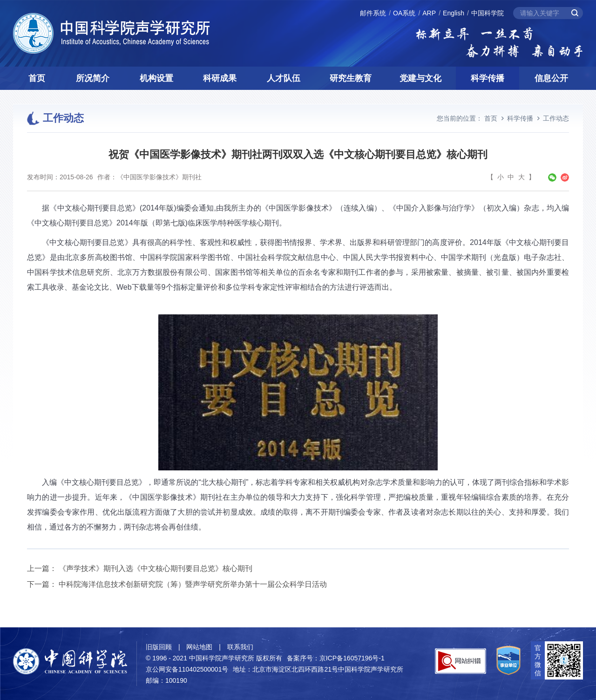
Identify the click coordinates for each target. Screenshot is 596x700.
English (454, 13)
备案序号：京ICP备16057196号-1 (336, 658)
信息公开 (551, 78)
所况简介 (93, 78)
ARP (429, 13)
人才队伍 (284, 78)
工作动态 (556, 118)
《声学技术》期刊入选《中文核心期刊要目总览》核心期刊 (156, 568)
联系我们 (240, 647)
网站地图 (199, 647)
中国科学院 (488, 13)
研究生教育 (351, 78)
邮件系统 (373, 13)
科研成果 (220, 78)
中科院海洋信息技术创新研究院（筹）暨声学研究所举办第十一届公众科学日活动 (193, 584)
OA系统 (404, 13)
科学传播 (488, 78)
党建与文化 (420, 78)
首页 (37, 78)
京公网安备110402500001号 (187, 669)
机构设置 (156, 78)
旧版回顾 (159, 647)
